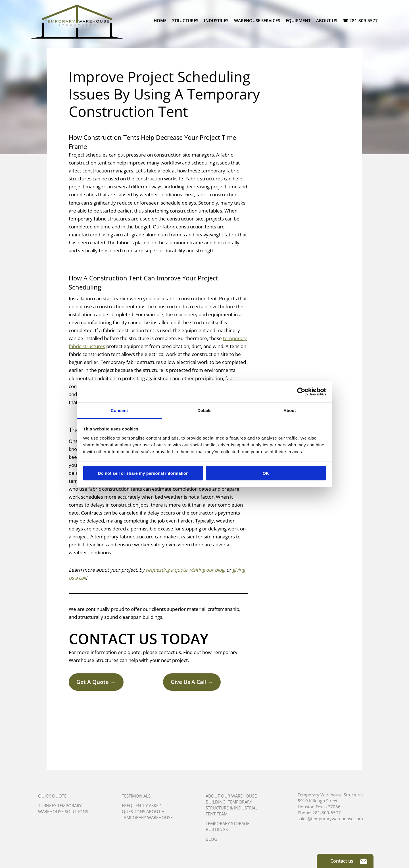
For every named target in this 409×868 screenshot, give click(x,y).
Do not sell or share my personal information (143, 473)
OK (266, 473)
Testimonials (136, 796)
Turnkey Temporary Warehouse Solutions (63, 808)
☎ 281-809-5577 (360, 20)
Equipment (298, 20)
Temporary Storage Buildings (228, 826)
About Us (327, 20)
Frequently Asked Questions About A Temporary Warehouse (147, 811)
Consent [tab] (119, 410)
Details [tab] (204, 410)
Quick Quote (52, 796)
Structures (185, 20)
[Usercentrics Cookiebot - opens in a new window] (301, 392)
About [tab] (290, 410)
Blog (211, 839)
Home (160, 20)
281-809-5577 (327, 813)
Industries (216, 20)
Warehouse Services (257, 20)
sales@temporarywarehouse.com (330, 819)
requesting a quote (167, 570)
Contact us (349, 861)
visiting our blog (207, 570)
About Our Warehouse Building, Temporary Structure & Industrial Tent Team (232, 805)
